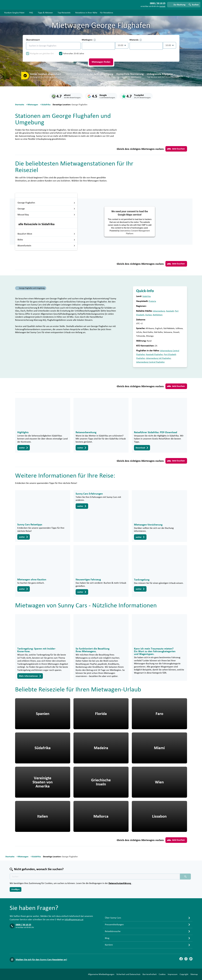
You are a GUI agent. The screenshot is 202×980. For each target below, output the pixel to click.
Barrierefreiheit (150, 974)
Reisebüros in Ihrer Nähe (86, 13)
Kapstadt (170, 311)
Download (142, 448)
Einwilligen (16, 889)
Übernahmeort (33, 40)
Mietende (136, 40)
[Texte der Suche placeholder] (95, 877)
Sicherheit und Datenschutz (128, 974)
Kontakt (162, 6)
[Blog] (191, 959)
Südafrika (147, 296)
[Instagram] (186, 959)
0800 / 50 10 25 (23, 925)
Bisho (46, 240)
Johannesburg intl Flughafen (158, 358)
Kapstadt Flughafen (154, 354)
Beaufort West (46, 234)
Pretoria (152, 301)
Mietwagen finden (101, 62)
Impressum (173, 974)
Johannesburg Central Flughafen (150, 362)
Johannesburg (159, 311)
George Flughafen (46, 203)
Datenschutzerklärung (120, 883)
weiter (24, 448)
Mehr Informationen (30, 676)
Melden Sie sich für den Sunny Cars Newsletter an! (41, 960)
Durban (149, 315)
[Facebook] (181, 959)
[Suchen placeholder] (185, 877)
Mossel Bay (46, 215)
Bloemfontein (46, 246)
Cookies (162, 974)
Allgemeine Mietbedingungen (101, 974)
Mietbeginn (89, 40)
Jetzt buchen (176, 149)
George (46, 209)
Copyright (184, 974)
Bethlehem (158, 315)
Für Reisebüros (107, 13)
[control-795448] (98, 46)
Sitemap (194, 974)
